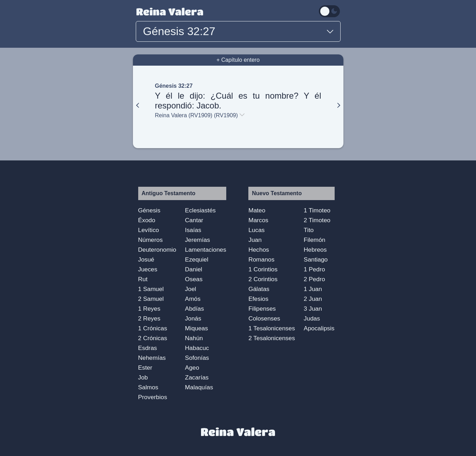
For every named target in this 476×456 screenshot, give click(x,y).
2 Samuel (151, 299)
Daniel (193, 269)
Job (143, 377)
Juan (255, 240)
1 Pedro (314, 269)
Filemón (315, 240)
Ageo (192, 368)
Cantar (194, 220)
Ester (145, 368)
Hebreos (315, 250)
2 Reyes (149, 318)
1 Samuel (151, 289)
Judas (312, 318)
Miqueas (196, 328)
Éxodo (147, 220)
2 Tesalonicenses (272, 338)
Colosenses (264, 318)
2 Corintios (263, 279)
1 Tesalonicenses (272, 328)
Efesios (258, 299)
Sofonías (197, 358)
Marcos (258, 220)
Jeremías (197, 240)
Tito (309, 230)
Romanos (261, 259)
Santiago (316, 259)
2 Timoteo (317, 220)
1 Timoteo (317, 210)
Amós (193, 299)
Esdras (148, 348)
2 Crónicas (153, 338)
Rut (143, 279)
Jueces (148, 269)
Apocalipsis (319, 328)
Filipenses (262, 309)
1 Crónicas (153, 328)
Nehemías (152, 358)
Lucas (256, 230)
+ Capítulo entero (238, 60)
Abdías (194, 309)
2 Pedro (314, 279)
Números (150, 240)
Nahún (194, 338)
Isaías (193, 230)
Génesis (149, 210)
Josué (146, 259)
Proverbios (153, 397)
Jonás (193, 318)
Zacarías (197, 377)
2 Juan (313, 299)
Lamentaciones (206, 250)
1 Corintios (263, 269)
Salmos (148, 387)
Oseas (194, 279)
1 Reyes (149, 309)
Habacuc (197, 348)
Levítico (149, 230)
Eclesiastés (200, 210)
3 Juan (313, 309)
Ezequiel (196, 259)
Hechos (259, 250)
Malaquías (199, 387)
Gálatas (259, 289)
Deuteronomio (157, 250)
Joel (190, 289)
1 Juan (313, 289)
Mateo (257, 210)
